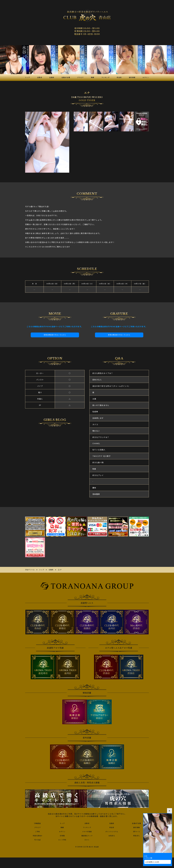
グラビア (38, 827)
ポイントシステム (112, 831)
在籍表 (112, 823)
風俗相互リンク (87, 835)
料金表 (112, 827)
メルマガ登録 (87, 831)
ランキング (87, 827)
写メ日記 (38, 839)
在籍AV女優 (136, 823)
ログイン (62, 831)
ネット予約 (62, 839)
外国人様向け (37, 835)
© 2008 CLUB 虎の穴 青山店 (87, 847)
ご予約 (37, 831)
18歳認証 (38, 823)
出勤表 (87, 823)
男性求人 (137, 835)
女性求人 (112, 835)
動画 (62, 827)
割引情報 (137, 827)
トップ (62, 823)
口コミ (87, 839)
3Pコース (136, 831)
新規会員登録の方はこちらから (55, 335)
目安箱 (62, 835)
